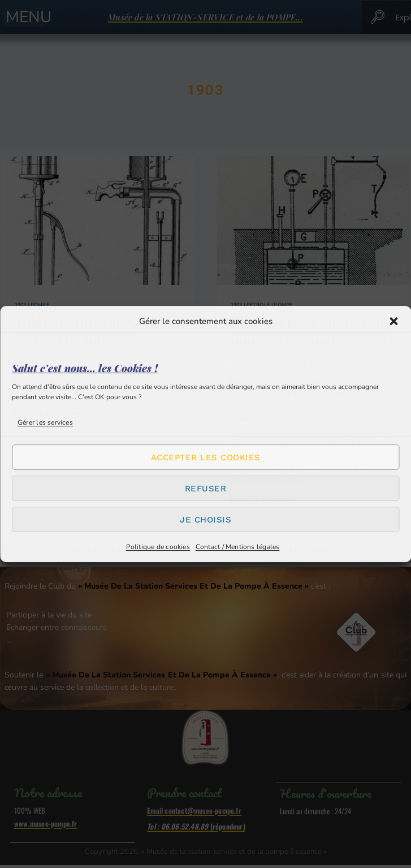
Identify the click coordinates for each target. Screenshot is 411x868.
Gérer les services (45, 422)
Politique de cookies (158, 547)
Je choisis (205, 520)
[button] (393, 321)
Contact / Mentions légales (238, 547)
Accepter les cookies (206, 457)
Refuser (206, 489)
